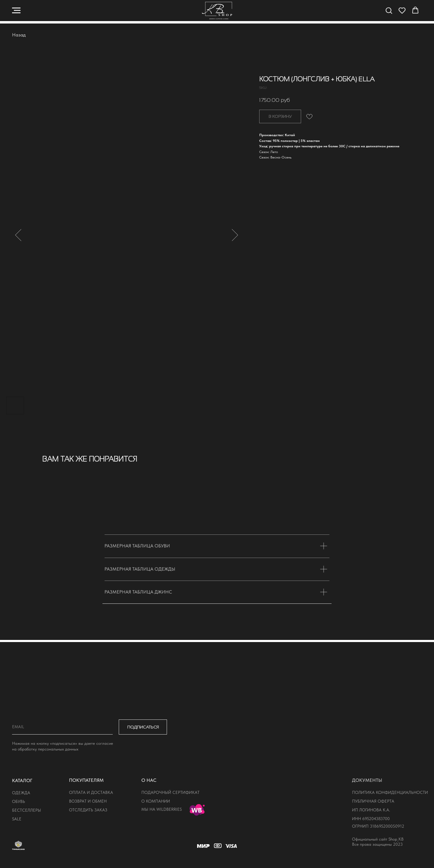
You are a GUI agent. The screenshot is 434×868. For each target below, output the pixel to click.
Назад (19, 35)
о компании (156, 801)
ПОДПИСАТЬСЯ (143, 727)
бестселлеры (27, 810)
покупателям (86, 780)
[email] (62, 727)
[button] (389, 10)
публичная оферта (373, 801)
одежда (21, 793)
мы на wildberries (162, 809)
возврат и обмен (88, 801)
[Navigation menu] (16, 11)
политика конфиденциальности (390, 792)
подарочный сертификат (170, 792)
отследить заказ (88, 810)
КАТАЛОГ (22, 780)
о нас (149, 780)
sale (17, 819)
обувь (19, 801)
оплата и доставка (91, 792)
